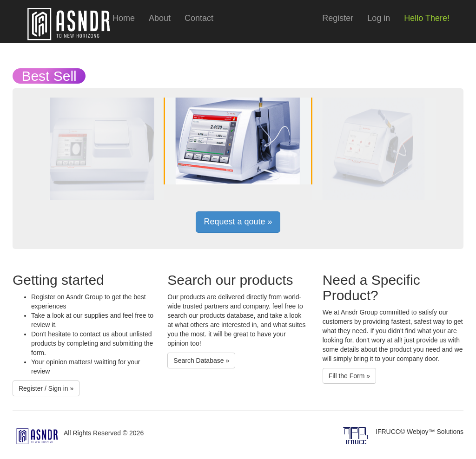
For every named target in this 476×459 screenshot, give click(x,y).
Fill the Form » (349, 376)
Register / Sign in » (46, 388)
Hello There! (427, 18)
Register (338, 18)
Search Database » (201, 361)
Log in (379, 18)
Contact (199, 18)
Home (124, 18)
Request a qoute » (238, 222)
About (160, 18)
